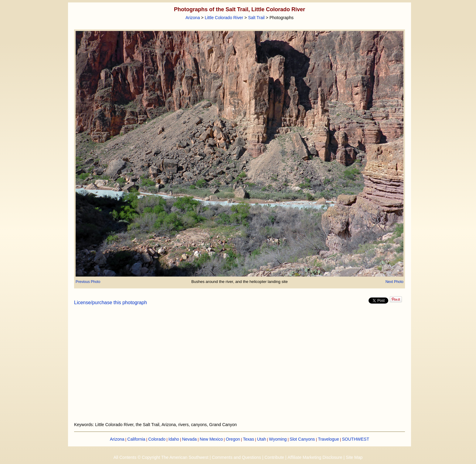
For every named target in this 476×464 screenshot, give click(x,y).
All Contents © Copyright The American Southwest (161, 457)
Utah (262, 439)
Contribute (274, 457)
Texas (248, 439)
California (136, 439)
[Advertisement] (240, 367)
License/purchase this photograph (110, 303)
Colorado (157, 439)
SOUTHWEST (356, 439)
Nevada (189, 439)
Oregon (233, 439)
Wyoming (278, 439)
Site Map (354, 457)
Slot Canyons (302, 439)
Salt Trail (256, 18)
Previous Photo (88, 282)
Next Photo (394, 282)
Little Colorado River (224, 18)
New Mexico (211, 439)
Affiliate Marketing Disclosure (315, 457)
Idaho (174, 439)
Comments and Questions (236, 457)
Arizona (193, 18)
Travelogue (328, 439)
